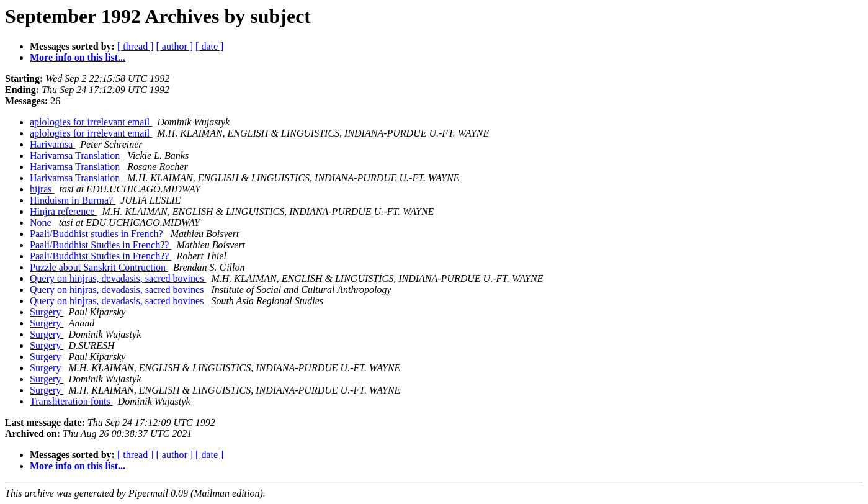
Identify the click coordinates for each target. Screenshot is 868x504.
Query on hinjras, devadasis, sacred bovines (118, 278)
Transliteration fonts (71, 401)
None (42, 223)
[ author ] (175, 46)
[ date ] (209, 46)
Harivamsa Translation (76, 155)
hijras (42, 189)
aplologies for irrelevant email (91, 122)
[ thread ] (136, 46)
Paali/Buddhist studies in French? (98, 234)
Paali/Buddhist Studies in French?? (101, 245)
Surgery (47, 312)
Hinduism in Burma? (73, 200)
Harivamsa (52, 144)
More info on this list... (78, 57)
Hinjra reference (63, 211)
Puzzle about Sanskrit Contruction (99, 267)
